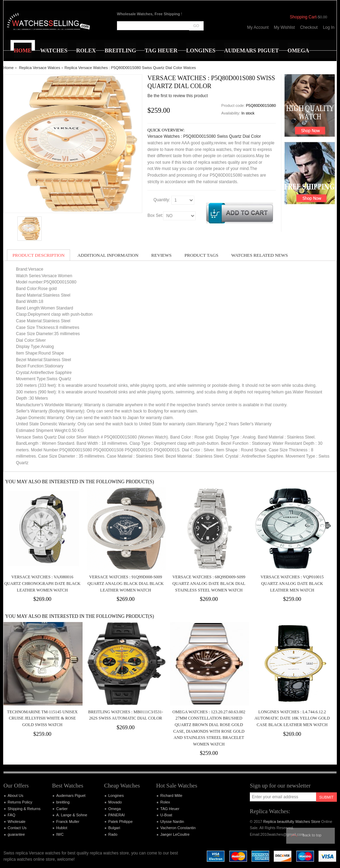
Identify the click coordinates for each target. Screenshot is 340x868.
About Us (15, 795)
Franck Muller (68, 822)
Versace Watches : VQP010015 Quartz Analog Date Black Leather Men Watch (292, 583)
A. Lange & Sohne (72, 815)
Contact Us (17, 828)
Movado (115, 802)
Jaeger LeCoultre (175, 834)
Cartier (62, 809)
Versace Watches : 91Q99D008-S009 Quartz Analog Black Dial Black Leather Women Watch (126, 583)
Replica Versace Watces (40, 68)
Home (8, 68)
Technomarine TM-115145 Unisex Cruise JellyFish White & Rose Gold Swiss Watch (42, 718)
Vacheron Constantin (178, 828)
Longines (116, 795)
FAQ (11, 815)
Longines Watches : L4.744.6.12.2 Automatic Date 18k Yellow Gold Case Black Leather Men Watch (292, 718)
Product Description (39, 255)
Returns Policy (20, 802)
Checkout (309, 27)
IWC (60, 834)
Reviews (161, 255)
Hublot (62, 828)
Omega (114, 809)
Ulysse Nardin (172, 822)
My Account (258, 27)
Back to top (312, 835)
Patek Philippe (120, 822)
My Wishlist (284, 27)
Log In (329, 27)
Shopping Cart (303, 17)
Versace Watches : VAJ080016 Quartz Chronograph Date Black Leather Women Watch (42, 583)
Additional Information (108, 255)
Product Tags (202, 255)
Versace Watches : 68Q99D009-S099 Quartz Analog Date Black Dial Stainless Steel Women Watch (209, 583)
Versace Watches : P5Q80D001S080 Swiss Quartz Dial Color (204, 136)
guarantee (16, 834)
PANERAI (116, 815)
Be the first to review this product (178, 96)
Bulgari (114, 828)
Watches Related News (259, 255)
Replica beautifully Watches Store (292, 822)
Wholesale (16, 822)
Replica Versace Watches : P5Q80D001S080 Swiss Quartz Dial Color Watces (130, 68)
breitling (63, 802)
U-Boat (166, 815)
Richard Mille (171, 795)
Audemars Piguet (71, 795)
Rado (113, 834)
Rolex (165, 802)
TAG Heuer (170, 809)
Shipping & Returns (24, 809)
